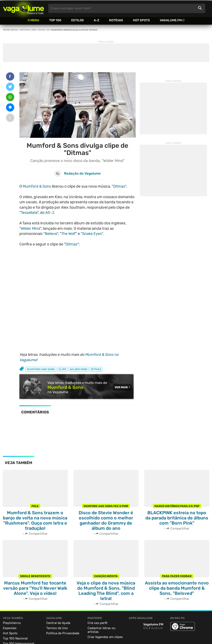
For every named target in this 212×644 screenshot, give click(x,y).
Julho (41, 30)
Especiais (10, 628)
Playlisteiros (12, 623)
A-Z (96, 20)
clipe (62, 369)
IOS (146, 628)
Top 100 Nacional (15, 638)
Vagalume (24, 8)
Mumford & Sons (37, 186)
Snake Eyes (92, 234)
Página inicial (11, 30)
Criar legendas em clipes (105, 637)
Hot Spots (141, 20)
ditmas (96, 369)
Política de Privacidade (63, 633)
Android (157, 628)
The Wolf (68, 234)
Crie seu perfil (97, 623)
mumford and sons (41, 369)
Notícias (116, 20)
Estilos (78, 20)
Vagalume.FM (171, 20)
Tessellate (29, 213)
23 (48, 30)
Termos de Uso (57, 628)
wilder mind (79, 369)
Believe (51, 234)
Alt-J (50, 213)
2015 (34, 30)
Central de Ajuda (58, 623)
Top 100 (55, 20)
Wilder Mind (31, 229)
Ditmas (119, 186)
